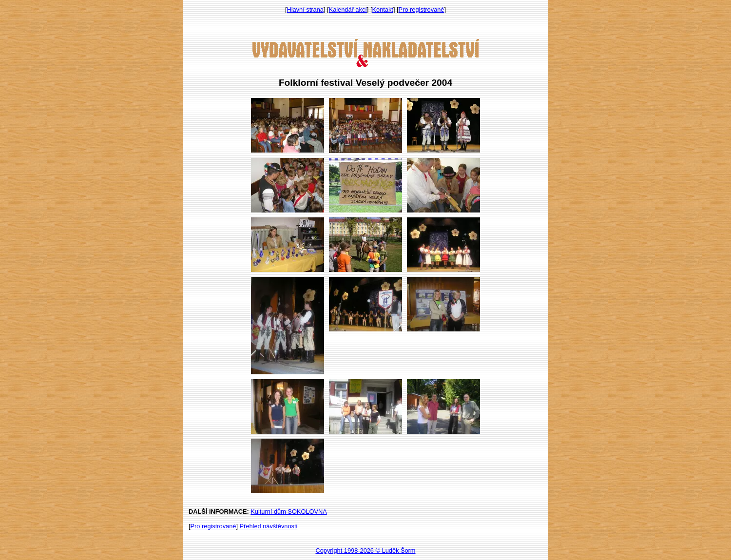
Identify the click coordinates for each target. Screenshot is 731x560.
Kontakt (383, 10)
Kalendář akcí (348, 10)
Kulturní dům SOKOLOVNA (289, 512)
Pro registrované (422, 10)
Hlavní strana (305, 10)
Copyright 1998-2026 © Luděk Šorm (365, 550)
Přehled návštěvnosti (269, 526)
